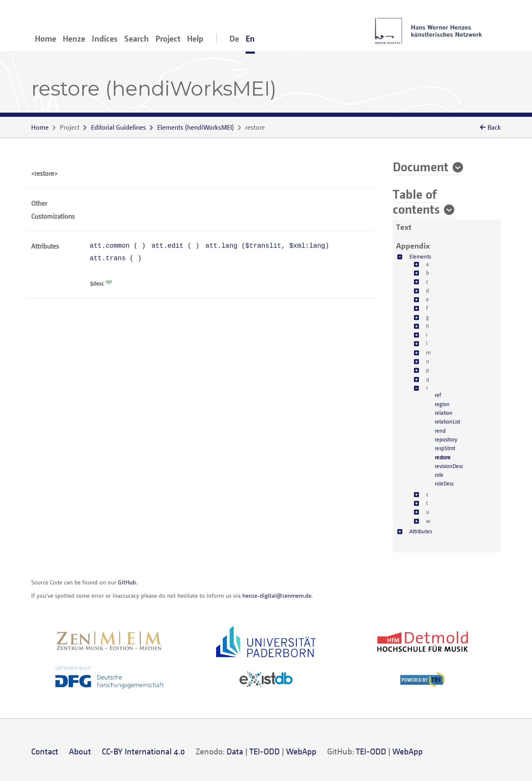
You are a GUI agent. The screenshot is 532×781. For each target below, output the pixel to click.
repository (446, 439)
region (442, 404)
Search (137, 38)
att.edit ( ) (176, 246)
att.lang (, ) (267, 246)
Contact (45, 751)
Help (195, 38)
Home (46, 38)
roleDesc (444, 483)
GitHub (127, 582)
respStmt (445, 448)
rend (440, 431)
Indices (105, 38)
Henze (74, 38)
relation (444, 413)
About (80, 751)
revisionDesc (449, 466)
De (234, 38)
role (439, 475)
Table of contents (416, 201)
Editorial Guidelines (118, 127)
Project (168, 38)
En (250, 38)
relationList (447, 421)
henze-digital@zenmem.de (277, 595)
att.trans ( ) (116, 259)
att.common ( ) (118, 246)
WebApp (301, 751)
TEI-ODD (265, 751)
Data (235, 751)
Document (421, 166)
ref (438, 395)
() (196, 127)
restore (443, 457)
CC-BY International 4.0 (143, 751)
